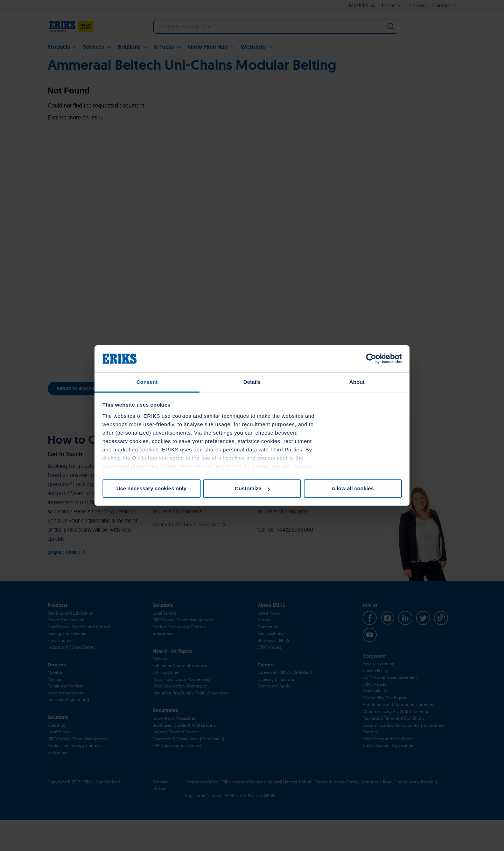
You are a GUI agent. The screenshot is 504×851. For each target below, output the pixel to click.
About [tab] (357, 382)
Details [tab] (252, 382)
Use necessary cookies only (151, 488)
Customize (252, 488)
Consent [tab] (147, 382)
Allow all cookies (353, 488)
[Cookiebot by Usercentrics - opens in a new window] (371, 359)
